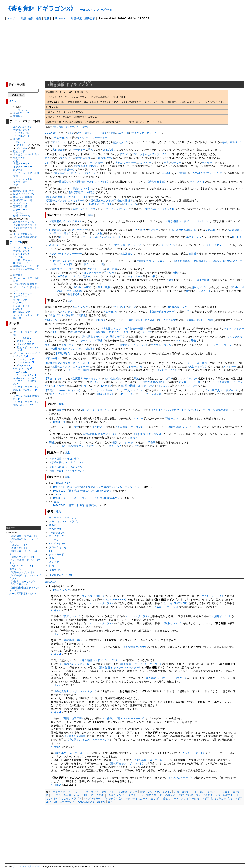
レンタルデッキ (21, 254)
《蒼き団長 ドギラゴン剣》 (24, 536)
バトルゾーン (168, 245)
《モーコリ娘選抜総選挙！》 (217, 410)
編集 (31, 18)
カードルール (24, 362)
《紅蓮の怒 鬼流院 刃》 (184, 230)
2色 (150, 792)
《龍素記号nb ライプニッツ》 (153, 261)
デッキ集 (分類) (21, 136)
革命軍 (112, 133)
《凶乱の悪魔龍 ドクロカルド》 (191, 261)
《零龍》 (182, 173)
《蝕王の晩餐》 (203, 280)
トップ (11, 18)
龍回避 (192, 254)
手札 (225, 142)
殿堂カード (19, 151)
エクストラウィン (161, 345)
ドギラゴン (55, 570)
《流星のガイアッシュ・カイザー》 (65, 201)
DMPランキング (22, 369)
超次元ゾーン (121, 142)
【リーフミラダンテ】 (116, 209)
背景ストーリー (21, 163)
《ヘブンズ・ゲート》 (193, 753)
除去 (47, 158)
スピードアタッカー (218, 245)
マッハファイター (234, 329)
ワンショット (65, 394)
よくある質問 (24, 344)
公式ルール (19, 142)
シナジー (176, 163)
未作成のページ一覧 (24, 222)
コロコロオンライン (24, 375)
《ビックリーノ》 (19, 584)
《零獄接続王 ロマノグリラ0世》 (112, 332)
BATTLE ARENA (22, 312)
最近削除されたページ (25, 228)
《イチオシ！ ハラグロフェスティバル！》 (175, 410)
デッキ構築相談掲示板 (25, 237)
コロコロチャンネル (24, 378)
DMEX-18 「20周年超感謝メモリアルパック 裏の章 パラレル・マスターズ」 (97, 487)
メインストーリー (23, 293)
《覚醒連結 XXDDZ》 (85, 166)
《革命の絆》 (52, 358)
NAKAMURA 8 (62, 483)
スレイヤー (145, 163)
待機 (175, 273)
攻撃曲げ (100, 340)
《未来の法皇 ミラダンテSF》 (76, 664)
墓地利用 (167, 173)
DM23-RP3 (59, 422)
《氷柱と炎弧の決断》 (153, 382)
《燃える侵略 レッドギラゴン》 (67, 467)
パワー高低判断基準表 (25, 284)
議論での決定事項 (23, 197)
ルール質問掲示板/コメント (24, 594)
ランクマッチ (20, 299)
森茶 (56, 502)
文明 (16, 161)
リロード (60, 18)
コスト (49, 345)
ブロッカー (191, 378)
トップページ (20, 110)
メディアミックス (23, 179)
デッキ (92, 209)
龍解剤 (82, 315)
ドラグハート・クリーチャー (65, 254)
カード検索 (23, 338)
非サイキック (56, 536)
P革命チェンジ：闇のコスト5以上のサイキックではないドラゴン (164, 795)
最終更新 (90, 18)
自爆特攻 (69, 170)
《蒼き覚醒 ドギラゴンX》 (41, 8)
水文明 (123, 792)
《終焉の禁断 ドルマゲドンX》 (137, 386)
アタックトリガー (91, 273)
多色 (118, 163)
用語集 (17, 139)
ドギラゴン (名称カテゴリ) (217, 798)
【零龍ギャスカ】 (80, 189)
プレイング (191, 386)
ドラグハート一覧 (94, 264)
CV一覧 (17, 318)
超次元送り (109, 150)
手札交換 (109, 273)
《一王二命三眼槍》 (198, 363)
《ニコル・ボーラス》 (212, 596)
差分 (39, 18)
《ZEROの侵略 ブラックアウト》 (80, 446)
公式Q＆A (22, 148)
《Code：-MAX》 (83, 287)
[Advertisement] (125, 51)
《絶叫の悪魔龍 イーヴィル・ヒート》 (67, 197)
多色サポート (171, 798)
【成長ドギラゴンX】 (61, 575)
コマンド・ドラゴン (219, 792)
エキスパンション (23, 127)
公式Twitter (23, 365)
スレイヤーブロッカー (151, 394)
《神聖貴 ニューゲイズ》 (23, 581)
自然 (143, 230)
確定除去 (75, 332)
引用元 (55, 610)
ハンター (153, 230)
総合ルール (23, 145)
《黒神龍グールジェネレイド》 (92, 182)
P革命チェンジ (61, 138)
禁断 (77, 427)
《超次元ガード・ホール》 (128, 245)
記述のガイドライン (24, 194)
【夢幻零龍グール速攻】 (82, 192)
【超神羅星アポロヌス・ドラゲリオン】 (68, 363)
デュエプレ (16, 242)
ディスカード (98, 163)
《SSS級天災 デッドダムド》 (207, 173)
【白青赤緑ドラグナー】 (181, 307)
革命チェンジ (60, 142)
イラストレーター (23, 167)
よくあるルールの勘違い (26, 154)
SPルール (18, 303)
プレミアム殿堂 (167, 320)
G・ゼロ (237, 237)
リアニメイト (197, 182)
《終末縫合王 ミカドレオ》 (133, 345)
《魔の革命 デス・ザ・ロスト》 (72, 753)
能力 (166, 163)
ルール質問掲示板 (23, 234)
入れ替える (59, 150)
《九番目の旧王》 (19, 548)
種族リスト (19, 157)
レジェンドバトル (23, 306)
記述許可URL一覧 (23, 200)
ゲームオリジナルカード (26, 315)
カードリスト (24, 359)
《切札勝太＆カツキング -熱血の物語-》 (111, 201)
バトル (54, 332)
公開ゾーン (51, 320)
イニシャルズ (128, 442)
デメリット (208, 163)
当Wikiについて (21, 113)
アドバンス (120, 307)
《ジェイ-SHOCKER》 (92, 596)
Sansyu (58, 494)
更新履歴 (18, 116)
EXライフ (146, 332)
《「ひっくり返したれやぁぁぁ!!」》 (100, 237)
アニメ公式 (19, 372)
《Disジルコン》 (105, 394)
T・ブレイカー (161, 154)
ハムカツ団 (123, 133)
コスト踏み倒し (113, 378)
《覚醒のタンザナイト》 (22, 572)
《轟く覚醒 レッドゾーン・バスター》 (71, 127)
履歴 (46, 18)
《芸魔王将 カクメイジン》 (86, 378)
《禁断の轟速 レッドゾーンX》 (184, 427)
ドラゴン (125, 154)
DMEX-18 (50, 133)
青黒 (143, 792)
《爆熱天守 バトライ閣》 (62, 315)
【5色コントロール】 (221, 345)
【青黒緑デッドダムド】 (22, 557)
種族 (115, 442)
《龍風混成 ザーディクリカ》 (66, 221)
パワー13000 (97, 795)
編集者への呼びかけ (24, 191)
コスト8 (167, 792)
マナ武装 (210, 230)
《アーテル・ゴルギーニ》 (104, 390)
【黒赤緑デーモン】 (20, 545)
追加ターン (15, 569)
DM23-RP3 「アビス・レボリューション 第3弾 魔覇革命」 (87, 498)
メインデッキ (68, 312)
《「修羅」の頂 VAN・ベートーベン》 (124, 718)
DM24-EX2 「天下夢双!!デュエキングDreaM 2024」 (83, 491)
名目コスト (55, 245)
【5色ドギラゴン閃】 (100, 204)
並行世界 (97, 427)
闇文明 (133, 792)
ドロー (199, 382)
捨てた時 (155, 798)
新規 (23, 18)
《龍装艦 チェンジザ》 (62, 269)
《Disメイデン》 (126, 394)
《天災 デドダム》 (197, 367)
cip (46, 163)
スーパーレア (67, 802)
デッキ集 (18, 257)
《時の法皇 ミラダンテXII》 (160, 209)
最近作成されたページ (25, 225)
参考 (133, 438)
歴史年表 (18, 170)
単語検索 (77, 18)
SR (55, 802)
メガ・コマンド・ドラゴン (92, 133)
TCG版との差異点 (23, 260)
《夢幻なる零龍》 (157, 182)
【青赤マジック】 (55, 378)
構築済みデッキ (21, 130)
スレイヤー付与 (190, 798)
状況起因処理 (83, 158)
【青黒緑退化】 (64, 354)
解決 (171, 280)
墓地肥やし (65, 182)
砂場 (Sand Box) (22, 216)
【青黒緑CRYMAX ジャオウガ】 (63, 390)
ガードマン (86, 340)
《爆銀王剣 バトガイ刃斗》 (142, 320)
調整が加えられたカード (26, 266)
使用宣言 (112, 269)
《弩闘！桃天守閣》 (73, 718)
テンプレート (20, 203)
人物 (16, 185)
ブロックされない (142, 154)
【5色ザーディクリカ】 (22, 566)
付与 (83, 386)
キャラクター (20, 182)
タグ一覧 (18, 213)
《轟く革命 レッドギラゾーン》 (67, 471)
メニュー (14, 101)
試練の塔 (18, 309)
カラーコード (20, 209)
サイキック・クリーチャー (147, 133)
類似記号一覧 (20, 206)
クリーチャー (78, 150)
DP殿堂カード (21, 263)
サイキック (66, 158)
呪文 (137, 378)
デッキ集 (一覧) (21, 133)
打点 (170, 378)
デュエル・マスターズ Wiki (96, 10)
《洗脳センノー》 (71, 616)
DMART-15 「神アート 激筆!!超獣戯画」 (76, 505)
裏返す (60, 410)
